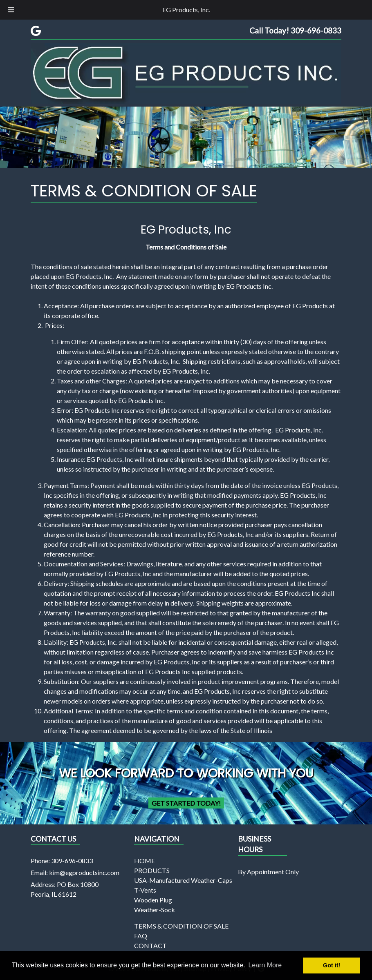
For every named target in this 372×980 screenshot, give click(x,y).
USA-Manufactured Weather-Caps (183, 880)
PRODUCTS (152, 870)
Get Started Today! (186, 803)
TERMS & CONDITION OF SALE (181, 926)
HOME (145, 861)
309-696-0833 (72, 861)
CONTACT (150, 945)
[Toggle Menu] (11, 10)
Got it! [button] (332, 965)
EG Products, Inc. (186, 10)
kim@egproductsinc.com (84, 872)
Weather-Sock (155, 910)
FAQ (141, 936)
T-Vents (145, 890)
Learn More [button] (265, 965)
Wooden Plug (153, 900)
